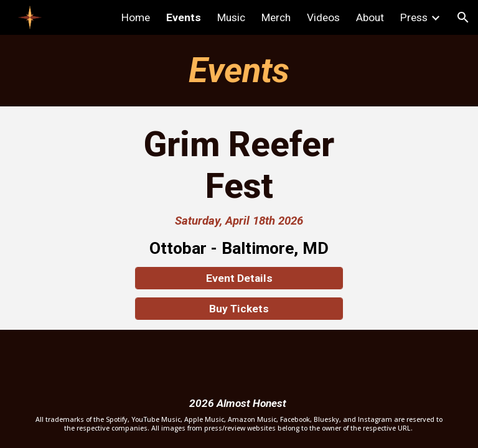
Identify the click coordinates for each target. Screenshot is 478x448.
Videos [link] (323, 17)
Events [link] (184, 17)
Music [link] (231, 17)
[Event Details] (239, 278)
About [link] (370, 17)
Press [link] (414, 17)
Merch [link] (276, 17)
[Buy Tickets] (239, 309)
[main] (239, 71)
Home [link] (136, 17)
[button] (463, 17)
